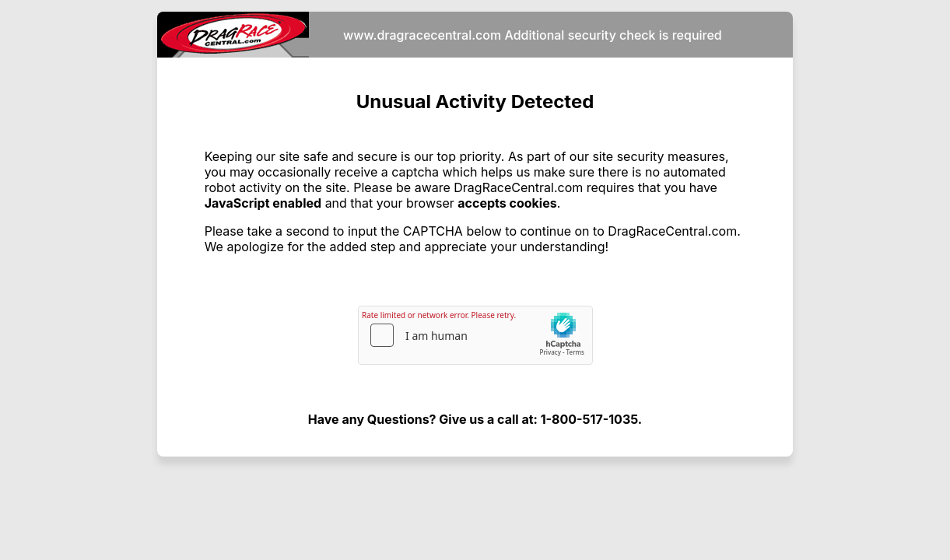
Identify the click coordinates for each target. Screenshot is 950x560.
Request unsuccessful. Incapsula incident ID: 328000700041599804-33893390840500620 (475, 280)
